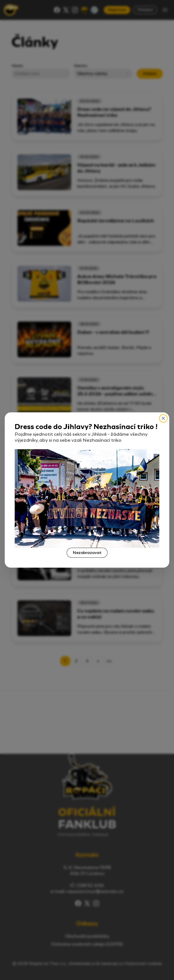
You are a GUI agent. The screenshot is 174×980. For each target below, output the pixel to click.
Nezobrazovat (87, 553)
